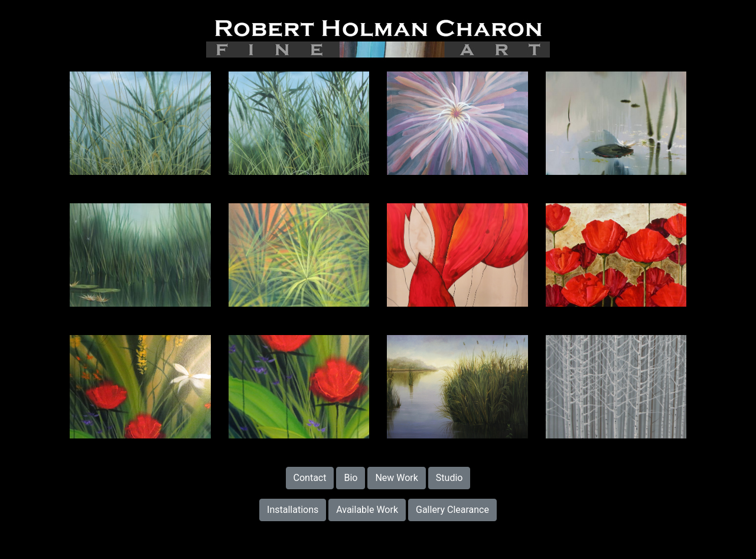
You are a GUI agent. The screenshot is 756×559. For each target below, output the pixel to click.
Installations (293, 510)
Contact (310, 478)
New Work (397, 478)
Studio (449, 478)
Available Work (367, 510)
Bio (351, 478)
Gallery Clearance (452, 510)
